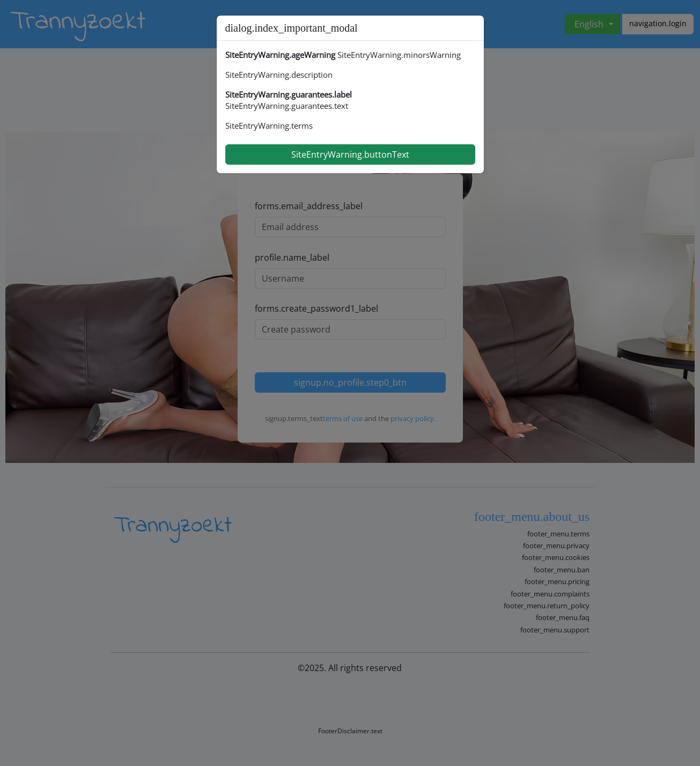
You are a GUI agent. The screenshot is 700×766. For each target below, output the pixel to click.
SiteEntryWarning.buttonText (350, 154)
